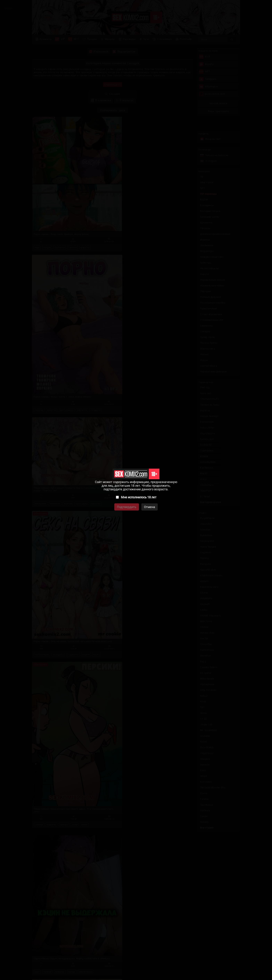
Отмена (150, 507)
